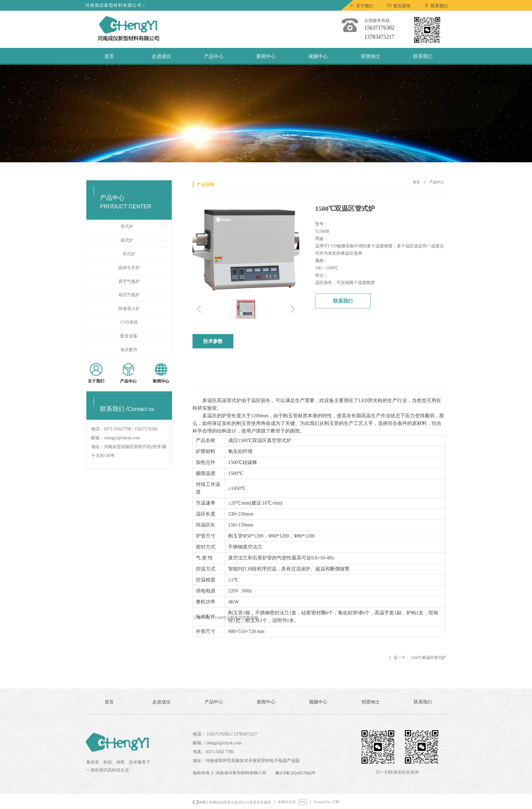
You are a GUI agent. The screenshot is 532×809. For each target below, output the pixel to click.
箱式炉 (144, 240)
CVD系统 (129, 322)
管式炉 (144, 227)
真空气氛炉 (129, 281)
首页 (416, 182)
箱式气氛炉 (129, 295)
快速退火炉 (129, 309)
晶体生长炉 (129, 268)
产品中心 (437, 182)
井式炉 (129, 254)
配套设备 (129, 336)
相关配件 (129, 350)
